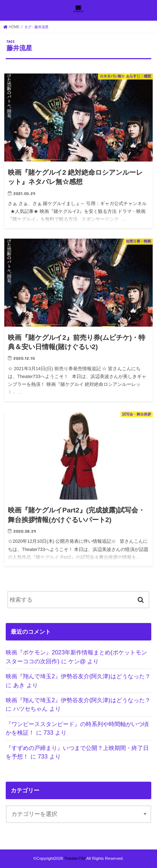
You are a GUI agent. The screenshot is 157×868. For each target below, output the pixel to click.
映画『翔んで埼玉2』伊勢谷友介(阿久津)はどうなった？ (78, 676)
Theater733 (75, 858)
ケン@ (77, 661)
